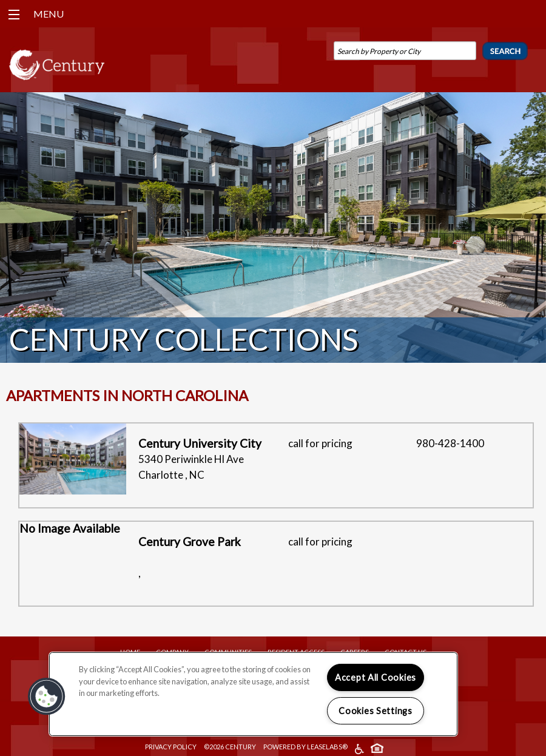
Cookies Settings (376, 711)
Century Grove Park (190, 542)
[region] (253, 694)
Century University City (200, 443)
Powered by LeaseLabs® (305, 747)
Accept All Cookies (376, 677)
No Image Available (70, 528)
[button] (47, 697)
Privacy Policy (171, 747)
